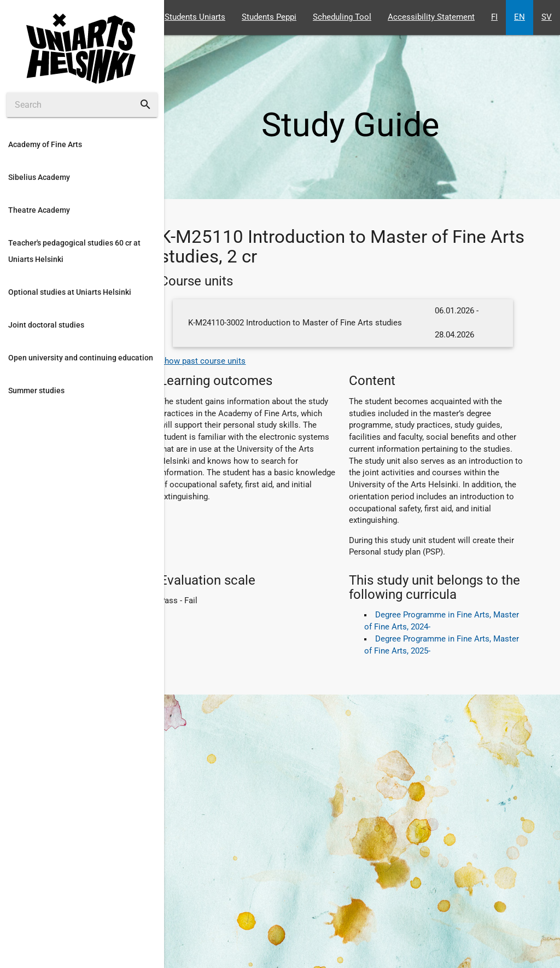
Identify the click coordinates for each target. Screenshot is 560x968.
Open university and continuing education (81, 358)
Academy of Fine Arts (45, 144)
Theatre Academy (39, 210)
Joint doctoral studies (46, 325)
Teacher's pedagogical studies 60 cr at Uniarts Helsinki (74, 251)
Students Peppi (269, 17)
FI (494, 17)
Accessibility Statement (431, 17)
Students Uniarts (195, 17)
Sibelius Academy (39, 177)
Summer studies (36, 390)
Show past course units (203, 361)
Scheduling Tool (342, 17)
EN (520, 17)
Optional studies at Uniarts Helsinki (70, 292)
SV (547, 17)
